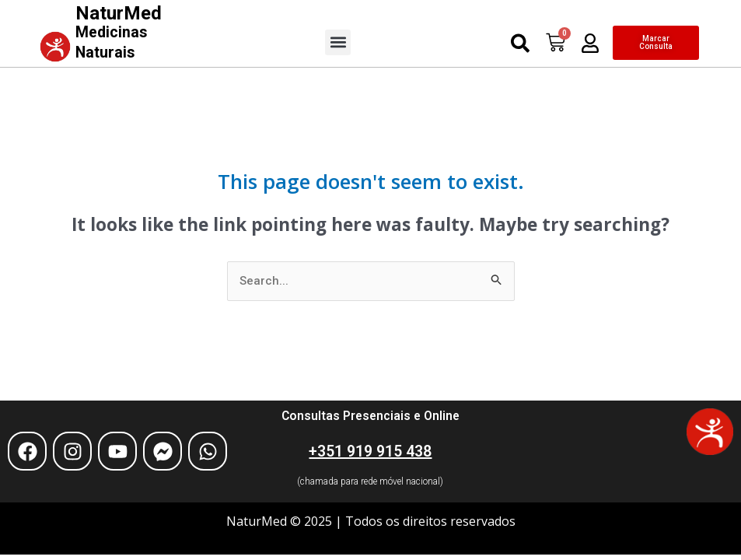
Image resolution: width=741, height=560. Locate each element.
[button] (338, 42)
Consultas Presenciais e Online (370, 415)
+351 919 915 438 (370, 450)
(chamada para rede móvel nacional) (370, 481)
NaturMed (119, 31)
